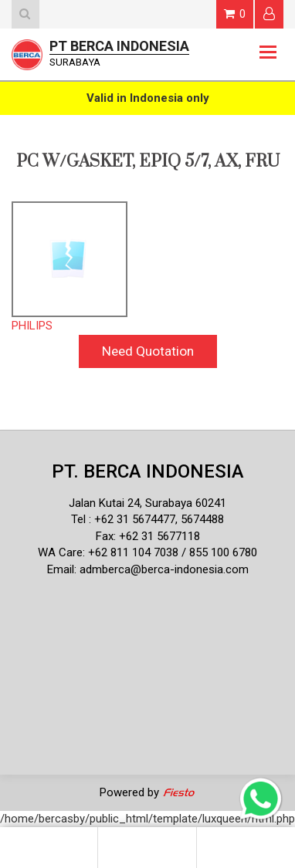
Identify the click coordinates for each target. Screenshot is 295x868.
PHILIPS (32, 326)
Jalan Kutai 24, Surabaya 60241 (147, 503)
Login (269, 14)
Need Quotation (148, 351)
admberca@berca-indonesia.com (164, 569)
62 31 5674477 (138, 519)
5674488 (202, 519)
